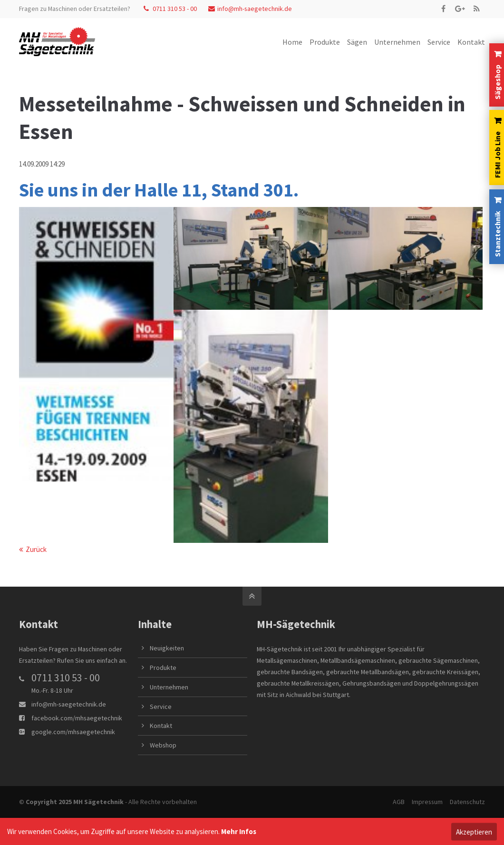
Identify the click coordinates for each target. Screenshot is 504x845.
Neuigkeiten (167, 648)
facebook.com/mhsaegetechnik (77, 718)
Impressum (427, 802)
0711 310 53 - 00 (170, 9)
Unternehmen (169, 687)
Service (161, 707)
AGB (399, 802)
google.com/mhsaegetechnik (73, 732)
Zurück (36, 549)
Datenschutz (467, 802)
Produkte (163, 668)
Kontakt (161, 726)
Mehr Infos (239, 831)
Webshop (163, 745)
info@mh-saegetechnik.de (250, 9)
